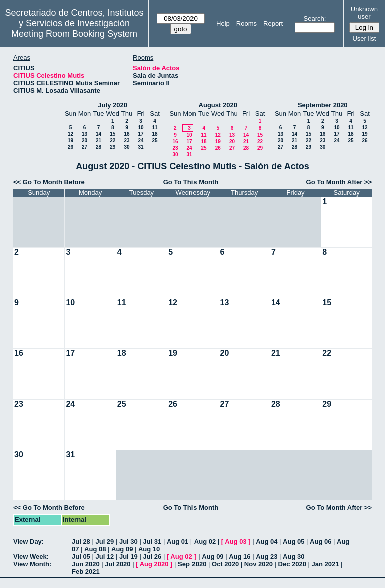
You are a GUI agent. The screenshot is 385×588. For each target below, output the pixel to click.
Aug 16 (239, 557)
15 (113, 134)
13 (84, 134)
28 (99, 147)
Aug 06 (321, 542)
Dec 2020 (292, 564)
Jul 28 (81, 542)
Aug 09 (122, 549)
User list (364, 38)
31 (141, 147)
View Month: (32, 564)
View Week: (31, 557)
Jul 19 (129, 557)
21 (99, 141)
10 (141, 128)
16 (127, 134)
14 (99, 134)
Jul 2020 (118, 564)
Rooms (246, 23)
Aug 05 (294, 542)
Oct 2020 (225, 564)
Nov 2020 (258, 564)
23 (127, 141)
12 (70, 134)
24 (141, 141)
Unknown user (364, 13)
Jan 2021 (326, 564)
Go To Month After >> (339, 182)
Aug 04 (266, 542)
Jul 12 (105, 557)
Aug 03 (235, 542)
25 (155, 141)
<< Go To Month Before (49, 182)
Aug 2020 (154, 564)
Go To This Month (191, 182)
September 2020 (323, 105)
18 (155, 134)
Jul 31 (152, 542)
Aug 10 (149, 549)
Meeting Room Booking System (74, 34)
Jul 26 (152, 557)
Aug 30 (294, 557)
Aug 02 (205, 542)
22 (113, 141)
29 (113, 147)
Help (223, 23)
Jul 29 (105, 542)
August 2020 (218, 105)
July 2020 (113, 105)
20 (84, 141)
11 (155, 128)
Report (273, 23)
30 (127, 147)
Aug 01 (178, 542)
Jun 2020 (86, 564)
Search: (315, 18)
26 (70, 147)
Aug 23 (266, 557)
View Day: (28, 542)
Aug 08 (95, 549)
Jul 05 (81, 557)
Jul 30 (129, 542)
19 (70, 141)
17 (141, 134)
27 (84, 147)
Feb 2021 (86, 572)
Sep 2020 (192, 564)
